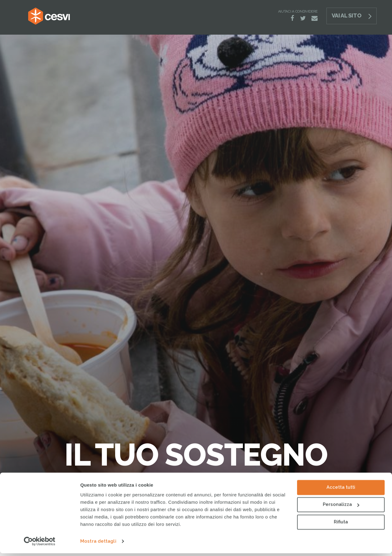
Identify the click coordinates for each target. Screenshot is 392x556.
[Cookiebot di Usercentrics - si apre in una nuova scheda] (40, 544)
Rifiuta (341, 525)
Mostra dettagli (98, 544)
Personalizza (341, 507)
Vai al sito (346, 15)
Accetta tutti (341, 490)
